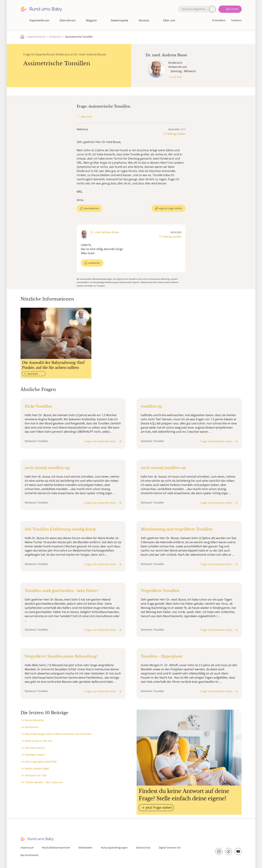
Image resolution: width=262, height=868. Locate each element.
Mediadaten (86, 848)
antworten (94, 263)
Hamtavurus (32, 727)
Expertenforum (39, 20)
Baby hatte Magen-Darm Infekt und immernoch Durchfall (58, 734)
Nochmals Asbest (35, 748)
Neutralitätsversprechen (56, 848)
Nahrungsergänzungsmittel (41, 762)
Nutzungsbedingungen (114, 848)
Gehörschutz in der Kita (38, 741)
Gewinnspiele (119, 20)
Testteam (236, 20)
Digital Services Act (170, 848)
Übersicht (86, 117)
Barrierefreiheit (30, 855)
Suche (212, 9)
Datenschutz (143, 848)
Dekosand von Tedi (36, 775)
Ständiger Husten (35, 755)
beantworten (92, 208)
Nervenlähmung (34, 720)
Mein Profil (232, 9)
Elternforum (68, 20)
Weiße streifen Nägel (37, 768)
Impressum (27, 848)
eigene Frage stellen (171, 208)
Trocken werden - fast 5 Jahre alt (44, 782)
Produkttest (219, 20)
